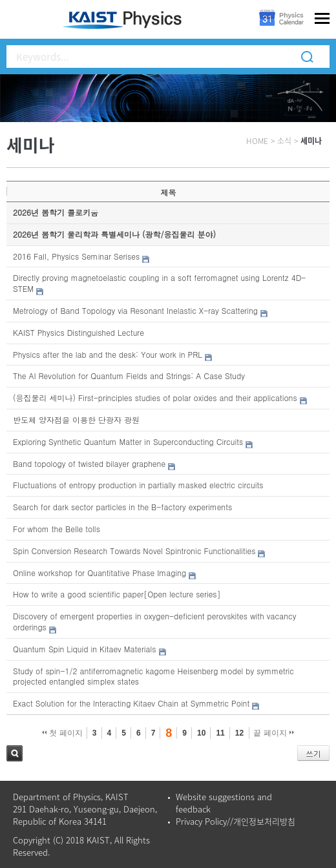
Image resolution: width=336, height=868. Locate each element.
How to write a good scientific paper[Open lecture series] (117, 594)
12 (239, 733)
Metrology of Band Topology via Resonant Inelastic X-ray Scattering (135, 310)
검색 (15, 753)
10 (201, 733)
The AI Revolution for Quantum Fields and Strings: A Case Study (129, 376)
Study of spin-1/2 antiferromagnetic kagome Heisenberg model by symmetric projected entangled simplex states (153, 676)
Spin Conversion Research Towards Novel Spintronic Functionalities (134, 551)
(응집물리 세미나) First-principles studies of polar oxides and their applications (155, 398)
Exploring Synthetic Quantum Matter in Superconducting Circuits (128, 441)
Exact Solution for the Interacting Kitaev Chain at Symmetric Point (131, 703)
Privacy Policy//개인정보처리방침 (236, 821)
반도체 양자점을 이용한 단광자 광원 (76, 419)
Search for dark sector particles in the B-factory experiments (122, 507)
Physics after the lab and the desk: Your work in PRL (108, 354)
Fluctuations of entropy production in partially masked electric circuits (138, 485)
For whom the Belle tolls (57, 529)
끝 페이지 (274, 733)
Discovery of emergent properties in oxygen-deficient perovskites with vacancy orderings (155, 621)
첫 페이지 (62, 733)
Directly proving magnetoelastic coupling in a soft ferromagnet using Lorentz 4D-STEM (159, 283)
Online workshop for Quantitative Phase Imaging (100, 573)
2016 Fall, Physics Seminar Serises (76, 256)
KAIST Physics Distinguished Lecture (79, 332)
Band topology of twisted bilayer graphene (89, 463)
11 (220, 733)
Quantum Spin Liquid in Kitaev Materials (85, 649)
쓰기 (313, 753)
